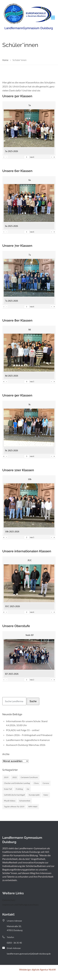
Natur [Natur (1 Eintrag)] (46, 795)
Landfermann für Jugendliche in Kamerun (28, 740)
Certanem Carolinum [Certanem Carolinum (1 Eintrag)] (29, 777)
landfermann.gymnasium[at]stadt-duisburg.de (29, 954)
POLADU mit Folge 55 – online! (23, 730)
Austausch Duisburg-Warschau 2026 (26, 745)
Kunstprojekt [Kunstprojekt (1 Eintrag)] (34, 795)
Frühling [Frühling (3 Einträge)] (19, 789)
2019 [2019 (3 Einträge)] (6, 777)
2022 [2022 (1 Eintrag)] (15, 777)
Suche (33, 701)
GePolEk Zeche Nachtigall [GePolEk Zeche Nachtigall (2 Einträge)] (14, 795)
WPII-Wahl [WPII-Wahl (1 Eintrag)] (33, 807)
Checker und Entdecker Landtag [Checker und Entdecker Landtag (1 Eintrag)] (17, 783)
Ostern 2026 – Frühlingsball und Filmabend (29, 735)
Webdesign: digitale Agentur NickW (37, 970)
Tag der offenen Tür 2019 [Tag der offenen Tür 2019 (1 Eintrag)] (14, 807)
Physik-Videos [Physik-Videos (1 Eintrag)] (10, 801)
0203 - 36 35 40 (14, 943)
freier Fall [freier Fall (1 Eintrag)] (8, 789)
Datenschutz (9, 900)
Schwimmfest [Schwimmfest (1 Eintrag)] (25, 801)
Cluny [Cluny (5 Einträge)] (36, 783)
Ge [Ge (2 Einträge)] (28, 789)
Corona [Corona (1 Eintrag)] (46, 783)
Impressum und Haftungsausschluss (20, 905)
